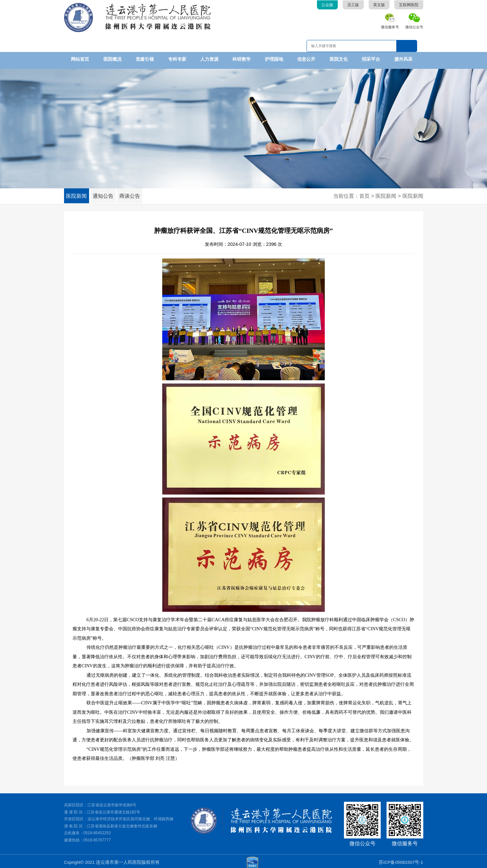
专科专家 (177, 59)
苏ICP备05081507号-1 (401, 860)
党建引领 (145, 59)
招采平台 (371, 59)
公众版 (327, 5)
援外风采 (403, 59)
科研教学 (242, 59)
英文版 (379, 5)
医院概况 (112, 59)
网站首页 (80, 59)
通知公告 (110, 194)
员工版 (353, 5)
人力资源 (209, 59)
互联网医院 (409, 5)
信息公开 (306, 59)
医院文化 (339, 59)
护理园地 (274, 59)
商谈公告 (140, 194)
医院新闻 (79, 194)
